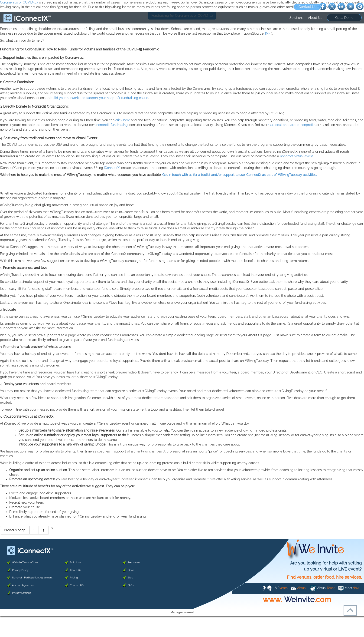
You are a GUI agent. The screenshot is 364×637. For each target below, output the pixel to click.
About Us (315, 18)
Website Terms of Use (25, 563)
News (131, 570)
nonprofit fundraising (112, 125)
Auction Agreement (23, 585)
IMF (268, 33)
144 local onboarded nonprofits (292, 125)
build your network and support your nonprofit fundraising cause (99, 98)
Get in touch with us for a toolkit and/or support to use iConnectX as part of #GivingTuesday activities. (240, 175)
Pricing (74, 578)
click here (123, 120)
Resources (134, 563)
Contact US (77, 585)
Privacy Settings (21, 593)
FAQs (131, 585)
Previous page (15, 530)
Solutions (296, 18)
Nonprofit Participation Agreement (32, 578)
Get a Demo (344, 18)
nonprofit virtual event (296, 156)
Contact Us (307, 7)
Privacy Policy (20, 570)
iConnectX (112, 168)
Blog (130, 578)
